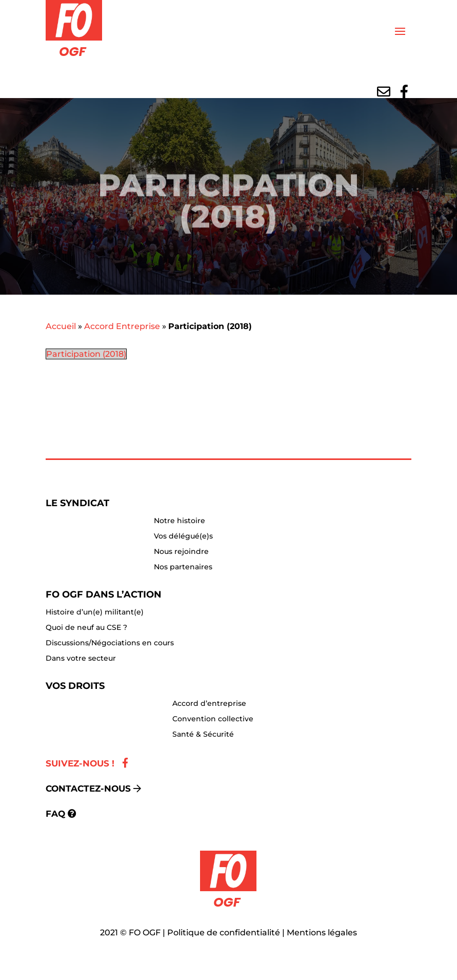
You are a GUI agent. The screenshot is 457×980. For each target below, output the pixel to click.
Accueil (61, 326)
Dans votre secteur (81, 659)
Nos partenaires (183, 567)
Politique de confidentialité (224, 933)
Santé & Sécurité (203, 735)
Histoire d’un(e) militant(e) (95, 612)
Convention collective (213, 719)
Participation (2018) (86, 354)
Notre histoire (180, 521)
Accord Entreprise (122, 326)
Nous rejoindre (181, 552)
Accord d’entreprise (209, 704)
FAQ (55, 814)
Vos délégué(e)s (183, 536)
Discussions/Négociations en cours (110, 643)
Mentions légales (322, 933)
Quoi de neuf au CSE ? (86, 628)
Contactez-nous (88, 789)
